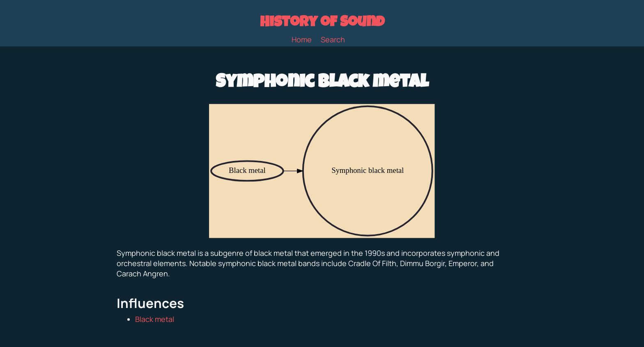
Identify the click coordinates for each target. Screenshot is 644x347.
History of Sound (322, 23)
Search (333, 39)
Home (302, 39)
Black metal (155, 319)
